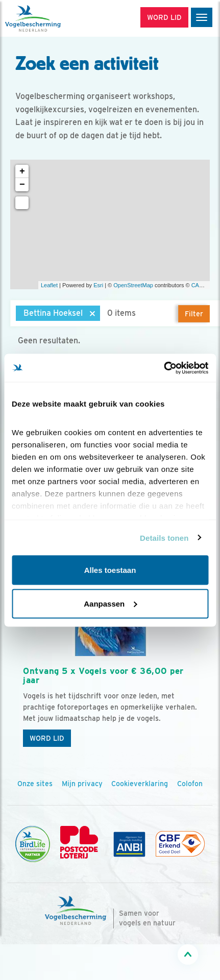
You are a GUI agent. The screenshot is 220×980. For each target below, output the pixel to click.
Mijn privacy (82, 784)
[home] (51, 18)
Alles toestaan (110, 570)
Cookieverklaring (140, 784)
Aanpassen (110, 603)
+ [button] (22, 171)
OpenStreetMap (133, 285)
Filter (194, 314)
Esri (98, 285)
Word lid (47, 738)
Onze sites (35, 784)
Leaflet (49, 285)
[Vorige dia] (25, 684)
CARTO (201, 285)
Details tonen (164, 537)
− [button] (22, 185)
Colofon (190, 784)
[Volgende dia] (195, 684)
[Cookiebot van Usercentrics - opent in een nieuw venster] (164, 368)
